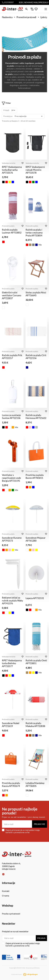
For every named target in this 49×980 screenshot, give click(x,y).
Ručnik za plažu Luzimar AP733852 (12, 231)
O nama (5, 896)
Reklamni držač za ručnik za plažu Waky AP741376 (12, 600)
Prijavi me (40, 824)
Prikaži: (6, 110)
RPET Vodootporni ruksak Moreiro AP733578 (35, 170)
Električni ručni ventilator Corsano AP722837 (12, 295)
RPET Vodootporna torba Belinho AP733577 (12, 663)
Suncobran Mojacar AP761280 (36, 539)
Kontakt (6, 891)
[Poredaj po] (28, 116)
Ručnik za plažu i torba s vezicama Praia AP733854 (34, 233)
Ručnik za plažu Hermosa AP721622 (36, 417)
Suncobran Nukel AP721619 (11, 725)
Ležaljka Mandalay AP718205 (35, 784)
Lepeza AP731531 (35, 598)
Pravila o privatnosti (11, 914)
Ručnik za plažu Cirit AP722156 (36, 357)
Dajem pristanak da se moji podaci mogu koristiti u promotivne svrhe (21, 831)
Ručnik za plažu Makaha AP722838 (35, 725)
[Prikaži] (13, 110)
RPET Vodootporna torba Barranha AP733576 (12, 170)
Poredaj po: (8, 116)
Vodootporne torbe (9, 163)
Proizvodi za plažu (8, 226)
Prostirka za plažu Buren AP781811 (35, 476)
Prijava (41, 938)
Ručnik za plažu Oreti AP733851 (36, 662)
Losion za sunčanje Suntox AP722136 (11, 417)
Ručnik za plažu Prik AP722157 (12, 357)
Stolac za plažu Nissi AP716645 (36, 294)
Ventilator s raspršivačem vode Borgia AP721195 (11, 478)
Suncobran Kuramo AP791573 (12, 539)
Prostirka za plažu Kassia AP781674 (11, 784)
